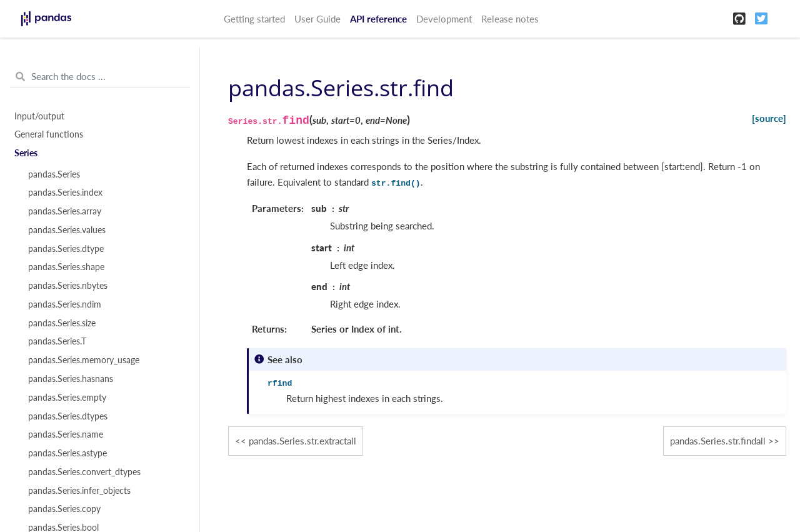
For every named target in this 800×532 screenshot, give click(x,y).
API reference (378, 19)
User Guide (317, 19)
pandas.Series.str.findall (718, 441)
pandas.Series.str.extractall (302, 441)
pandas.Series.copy (64, 509)
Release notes (510, 19)
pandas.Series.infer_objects (79, 491)
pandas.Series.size (62, 323)
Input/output (39, 116)
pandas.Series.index (65, 193)
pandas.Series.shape (66, 267)
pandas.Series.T (57, 341)
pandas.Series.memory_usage (84, 360)
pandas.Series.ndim (65, 304)
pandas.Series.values (67, 230)
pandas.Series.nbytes (68, 286)
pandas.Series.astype (67, 453)
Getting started (254, 19)
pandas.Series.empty (67, 398)
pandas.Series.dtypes (68, 416)
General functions (49, 134)
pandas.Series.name (66, 434)
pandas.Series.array (65, 211)
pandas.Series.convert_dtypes (84, 472)
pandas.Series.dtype (66, 249)
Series (26, 153)
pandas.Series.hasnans (71, 379)
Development (444, 19)
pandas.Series (54, 174)
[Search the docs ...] (100, 77)
